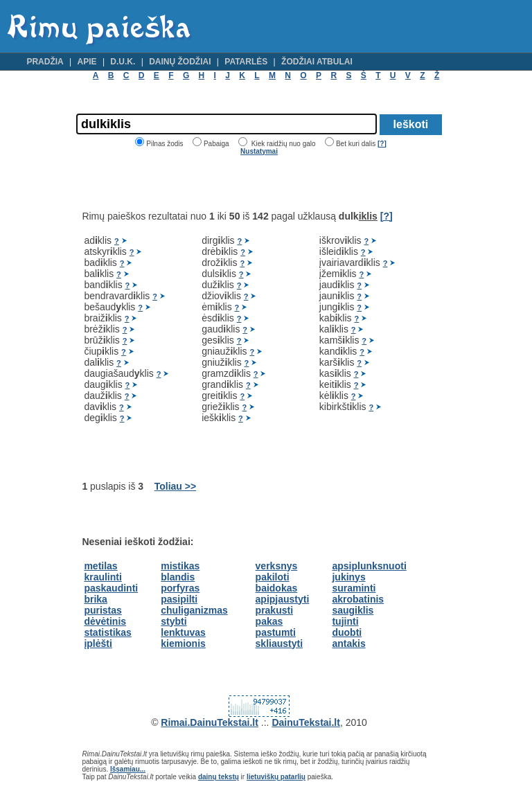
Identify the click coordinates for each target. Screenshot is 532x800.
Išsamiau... (128, 769)
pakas (269, 621)
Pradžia (45, 62)
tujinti (345, 621)
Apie (87, 62)
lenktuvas (183, 632)
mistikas (180, 566)
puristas (103, 610)
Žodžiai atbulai (317, 62)
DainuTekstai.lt (306, 722)
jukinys (348, 577)
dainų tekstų (219, 777)
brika (95, 599)
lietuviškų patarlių (276, 777)
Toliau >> (175, 486)
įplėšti (98, 643)
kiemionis (183, 643)
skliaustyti (279, 643)
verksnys (277, 566)
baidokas (277, 588)
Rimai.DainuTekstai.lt (210, 722)
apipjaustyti (283, 599)
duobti (347, 632)
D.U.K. (123, 62)
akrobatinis (358, 599)
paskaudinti (111, 588)
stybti (174, 621)
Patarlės (246, 62)
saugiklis (353, 610)
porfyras (180, 588)
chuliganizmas (194, 610)
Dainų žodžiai (180, 62)
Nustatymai (259, 151)
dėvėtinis (105, 621)
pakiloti (273, 577)
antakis (348, 643)
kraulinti (103, 577)
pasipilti (179, 599)
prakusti (274, 610)
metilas (100, 566)
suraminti (354, 588)
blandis (178, 577)
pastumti (276, 632)
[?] (382, 144)
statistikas (107, 632)
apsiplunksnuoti (369, 566)
